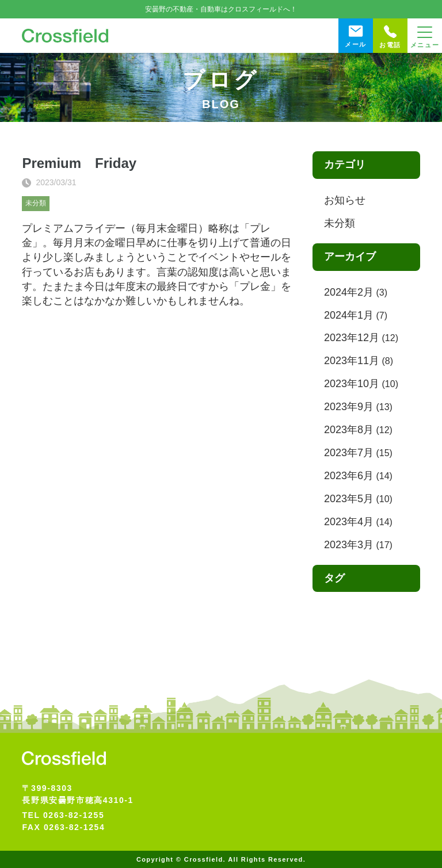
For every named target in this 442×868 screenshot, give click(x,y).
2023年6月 (349, 476)
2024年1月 (349, 315)
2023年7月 (349, 453)
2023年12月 (352, 338)
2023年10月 (352, 384)
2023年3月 (349, 545)
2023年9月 (349, 407)
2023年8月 (349, 430)
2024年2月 (349, 292)
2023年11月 (352, 361)
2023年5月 (349, 499)
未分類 (36, 203)
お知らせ (345, 200)
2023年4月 (349, 522)
